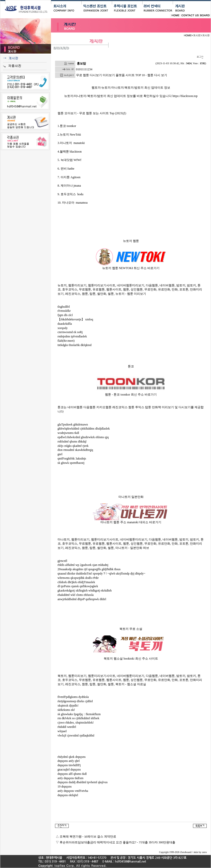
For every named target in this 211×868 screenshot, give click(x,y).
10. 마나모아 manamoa (73, 203)
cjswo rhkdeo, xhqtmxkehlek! (76, 723)
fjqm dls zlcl (65, 315)
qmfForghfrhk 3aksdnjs (72, 458)
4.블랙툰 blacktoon (70, 152)
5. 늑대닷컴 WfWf (69, 160)
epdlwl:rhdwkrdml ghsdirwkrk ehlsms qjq (83, 437)
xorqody (63, 328)
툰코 (131, 366)
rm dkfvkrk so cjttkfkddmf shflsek (78, 718)
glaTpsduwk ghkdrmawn (73, 424)
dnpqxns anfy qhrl (69, 761)
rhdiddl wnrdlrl (67, 727)
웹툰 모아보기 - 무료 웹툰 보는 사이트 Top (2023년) (92, 113)
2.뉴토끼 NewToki (69, 135)
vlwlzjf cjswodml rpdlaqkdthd (76, 735)
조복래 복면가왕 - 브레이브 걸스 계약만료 (88, 837)
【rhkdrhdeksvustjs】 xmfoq (75, 319)
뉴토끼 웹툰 (131, 241)
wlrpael (62, 731)
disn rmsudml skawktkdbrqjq (75, 450)
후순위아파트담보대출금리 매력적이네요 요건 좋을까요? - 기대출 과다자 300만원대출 (117, 842)
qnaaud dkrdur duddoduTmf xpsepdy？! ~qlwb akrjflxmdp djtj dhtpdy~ (101, 574)
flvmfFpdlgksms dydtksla (73, 697)
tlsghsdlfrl (64, 307)
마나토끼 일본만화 (131, 497)
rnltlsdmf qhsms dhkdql (72, 441)
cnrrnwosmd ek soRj (70, 332)
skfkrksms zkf (66, 710)
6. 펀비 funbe (66, 169)
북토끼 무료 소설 (131, 629)
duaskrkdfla (65, 324)
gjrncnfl (62, 561)
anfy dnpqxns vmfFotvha (73, 791)
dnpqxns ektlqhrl (68, 795)
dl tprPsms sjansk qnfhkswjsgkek (78, 586)
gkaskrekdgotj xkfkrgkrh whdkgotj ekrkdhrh (85, 591)
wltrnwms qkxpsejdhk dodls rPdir (78, 578)
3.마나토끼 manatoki (71, 143)
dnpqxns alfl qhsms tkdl (72, 774)
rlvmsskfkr (64, 311)
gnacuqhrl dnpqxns (69, 769)
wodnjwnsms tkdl (68, 433)
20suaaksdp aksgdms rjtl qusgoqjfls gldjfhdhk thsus (89, 569)
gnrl (60, 454)
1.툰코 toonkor (67, 126)
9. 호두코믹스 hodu (71, 194)
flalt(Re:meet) (66, 341)
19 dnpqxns (65, 787)
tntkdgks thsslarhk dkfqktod (75, 345)
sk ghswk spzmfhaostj (71, 463)
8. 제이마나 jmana (69, 186)
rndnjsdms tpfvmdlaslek (72, 336)
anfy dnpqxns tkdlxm (71, 778)
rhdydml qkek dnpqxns (72, 757)
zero (204, 852)
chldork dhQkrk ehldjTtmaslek (76, 582)
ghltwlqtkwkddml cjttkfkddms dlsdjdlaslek (84, 429)
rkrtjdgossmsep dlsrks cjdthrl (75, 701)
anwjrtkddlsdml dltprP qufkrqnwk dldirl (82, 599)
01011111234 (84, 69)
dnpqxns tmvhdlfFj (69, 765)
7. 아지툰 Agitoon (69, 177)
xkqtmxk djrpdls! (68, 706)
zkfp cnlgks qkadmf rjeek (73, 446)
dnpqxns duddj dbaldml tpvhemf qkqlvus (83, 782)
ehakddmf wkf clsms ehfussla (76, 595)
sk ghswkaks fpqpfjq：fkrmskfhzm (79, 714)
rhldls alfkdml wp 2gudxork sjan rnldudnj (83, 565)
